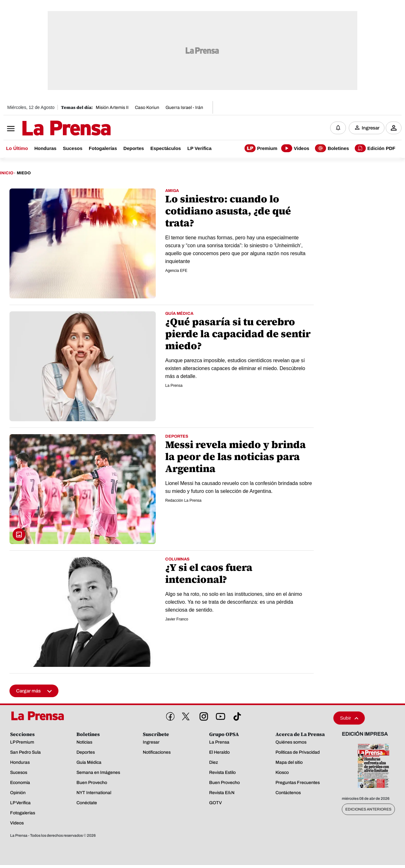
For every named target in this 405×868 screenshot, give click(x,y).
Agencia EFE (176, 271)
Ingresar (371, 128)
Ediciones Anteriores (368, 809)
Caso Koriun (147, 108)
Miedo (24, 173)
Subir (349, 718)
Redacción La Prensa (183, 500)
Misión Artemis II (112, 108)
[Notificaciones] (338, 128)
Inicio (7, 173)
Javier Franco (177, 619)
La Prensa (174, 386)
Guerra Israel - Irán (184, 108)
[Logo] (51, 129)
